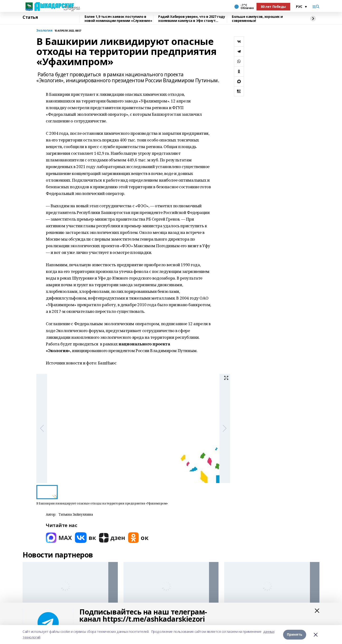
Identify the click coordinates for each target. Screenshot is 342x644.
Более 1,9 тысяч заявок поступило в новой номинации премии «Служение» (118, 19)
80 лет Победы (273, 7)
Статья (30, 17)
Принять (295, 634)
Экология (44, 31)
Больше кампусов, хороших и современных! (257, 19)
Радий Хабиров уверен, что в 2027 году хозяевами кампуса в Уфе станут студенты (192, 19)
